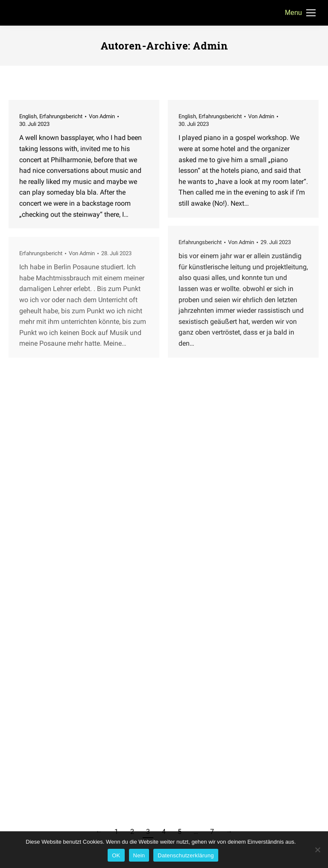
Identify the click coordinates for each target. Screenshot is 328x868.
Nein (139, 855)
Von (102, 116)
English (28, 116)
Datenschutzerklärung (186, 855)
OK (116, 855)
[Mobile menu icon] (300, 13)
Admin (210, 46)
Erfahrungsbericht (61, 116)
